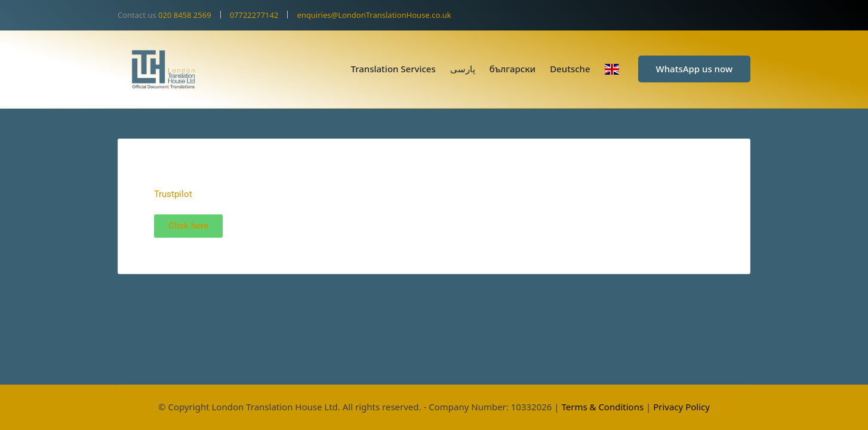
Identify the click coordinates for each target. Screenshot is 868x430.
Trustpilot (173, 194)
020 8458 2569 (185, 15)
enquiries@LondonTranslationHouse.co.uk (374, 15)
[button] (694, 69)
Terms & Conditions (602, 407)
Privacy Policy (681, 407)
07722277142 (254, 15)
